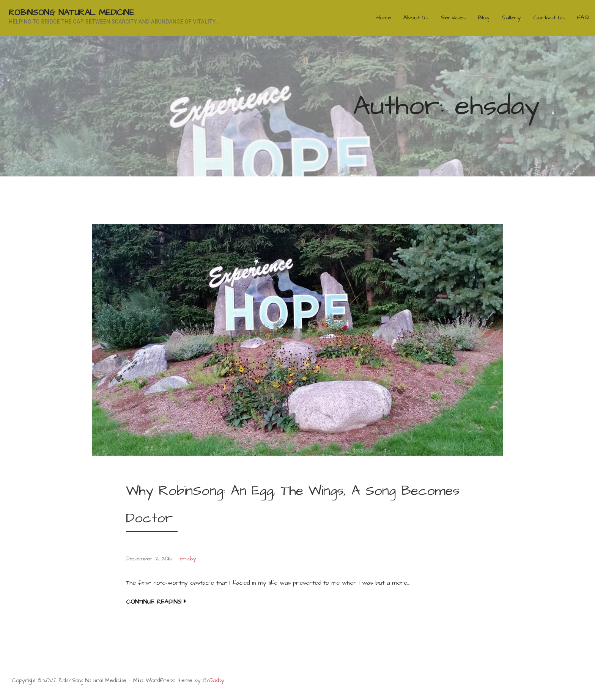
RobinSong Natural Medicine (72, 13)
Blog (483, 17)
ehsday (188, 559)
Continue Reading (154, 602)
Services (453, 17)
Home (384, 17)
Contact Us (549, 17)
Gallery (511, 17)
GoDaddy (214, 681)
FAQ (583, 17)
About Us (416, 17)
